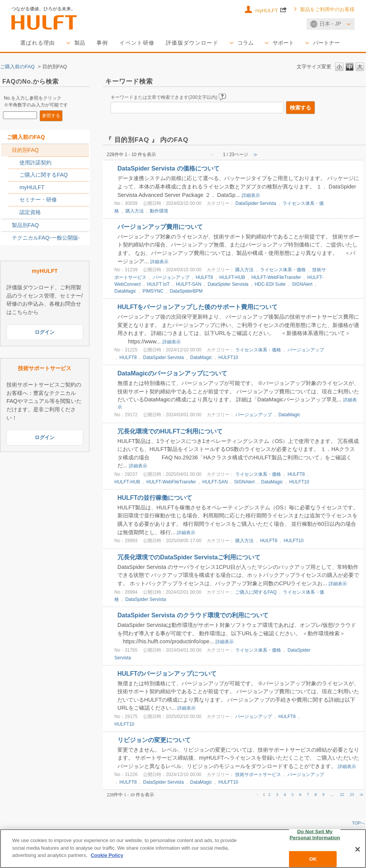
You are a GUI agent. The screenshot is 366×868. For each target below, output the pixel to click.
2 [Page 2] (270, 794)
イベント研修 (137, 43)
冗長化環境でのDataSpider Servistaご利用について (189, 557)
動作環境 (159, 211)
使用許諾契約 (35, 163)
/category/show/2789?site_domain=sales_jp (6, 225)
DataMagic (125, 291)
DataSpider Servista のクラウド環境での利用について (193, 615)
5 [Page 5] (293, 794)
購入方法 (135, 211)
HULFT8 (204, 277)
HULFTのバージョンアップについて (167, 674)
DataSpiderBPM (186, 291)
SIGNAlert (302, 284)
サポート (283, 43)
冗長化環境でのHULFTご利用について (170, 431)
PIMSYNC (153, 291)
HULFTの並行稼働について (155, 498)
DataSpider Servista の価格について (169, 168)
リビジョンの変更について (154, 740)
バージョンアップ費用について (160, 227)
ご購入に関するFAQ (44, 175)
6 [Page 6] (300, 794)
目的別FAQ (25, 150)
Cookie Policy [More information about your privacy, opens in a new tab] (107, 855)
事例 (102, 43)
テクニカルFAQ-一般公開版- (46, 238)
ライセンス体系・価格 (283, 270)
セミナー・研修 (38, 200)
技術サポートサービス (258, 775)
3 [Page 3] (277, 794)
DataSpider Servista (256, 203)
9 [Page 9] (324, 794)
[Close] (358, 849)
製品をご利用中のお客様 (327, 10)
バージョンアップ (171, 277)
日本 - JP (330, 24)
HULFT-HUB (232, 277)
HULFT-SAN (189, 284)
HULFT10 (228, 358)
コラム (246, 43)
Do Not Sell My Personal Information (315, 835)
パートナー (326, 43)
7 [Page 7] (308, 794)
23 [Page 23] (352, 794)
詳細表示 (251, 195)
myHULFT (271, 10)
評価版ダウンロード (192, 43)
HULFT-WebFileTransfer (276, 277)
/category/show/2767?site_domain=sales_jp (14, 175)
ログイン (45, 332)
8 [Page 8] (316, 794)
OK (313, 859)
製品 (80, 43)
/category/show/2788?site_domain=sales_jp (6, 150)
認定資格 (30, 212)
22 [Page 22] (342, 794)
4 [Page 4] (285, 794)
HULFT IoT (158, 284)
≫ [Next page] (362, 794)
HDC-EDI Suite (270, 284)
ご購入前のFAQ (17, 67)
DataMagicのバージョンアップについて (172, 373)
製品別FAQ (25, 225)
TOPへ (358, 823)
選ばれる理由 (38, 43)
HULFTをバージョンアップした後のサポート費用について (197, 307)
